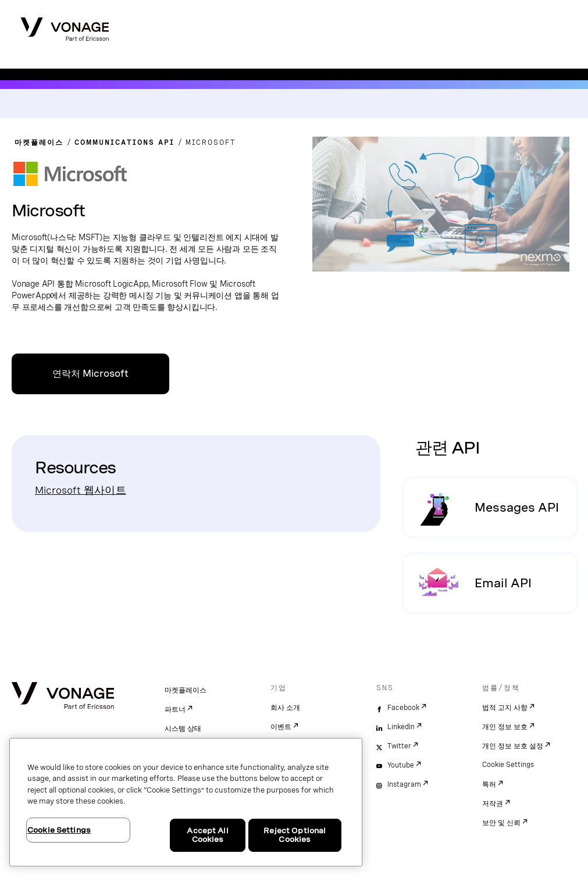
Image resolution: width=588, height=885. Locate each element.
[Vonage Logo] (65, 26)
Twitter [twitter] (399, 746)
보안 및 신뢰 (501, 823)
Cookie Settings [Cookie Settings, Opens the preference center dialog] (59, 830)
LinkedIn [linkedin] (401, 727)
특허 (489, 784)
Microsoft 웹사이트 (81, 490)
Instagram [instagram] (404, 784)
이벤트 (281, 727)
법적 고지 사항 (505, 708)
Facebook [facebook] (403, 708)
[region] (186, 802)
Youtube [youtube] (401, 765)
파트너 (175, 709)
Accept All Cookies (207, 835)
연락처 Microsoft (90, 374)
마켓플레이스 (186, 690)
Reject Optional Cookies (295, 835)
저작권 (493, 804)
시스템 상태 (183, 729)
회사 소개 (285, 708)
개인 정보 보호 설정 (513, 746)
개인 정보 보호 (505, 727)
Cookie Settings (508, 765)
